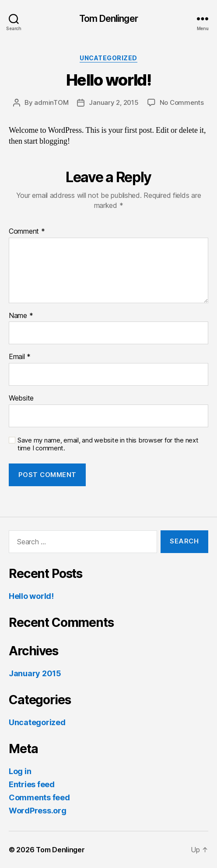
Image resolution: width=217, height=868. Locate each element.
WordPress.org (38, 811)
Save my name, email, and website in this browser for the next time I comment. (108, 444)
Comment (27, 232)
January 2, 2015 (114, 102)
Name (21, 316)
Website (21, 398)
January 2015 (35, 673)
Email (20, 357)
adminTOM (51, 102)
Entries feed (32, 784)
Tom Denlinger (108, 19)
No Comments (182, 102)
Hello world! (31, 596)
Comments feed (39, 797)
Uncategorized (108, 58)
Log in (20, 771)
